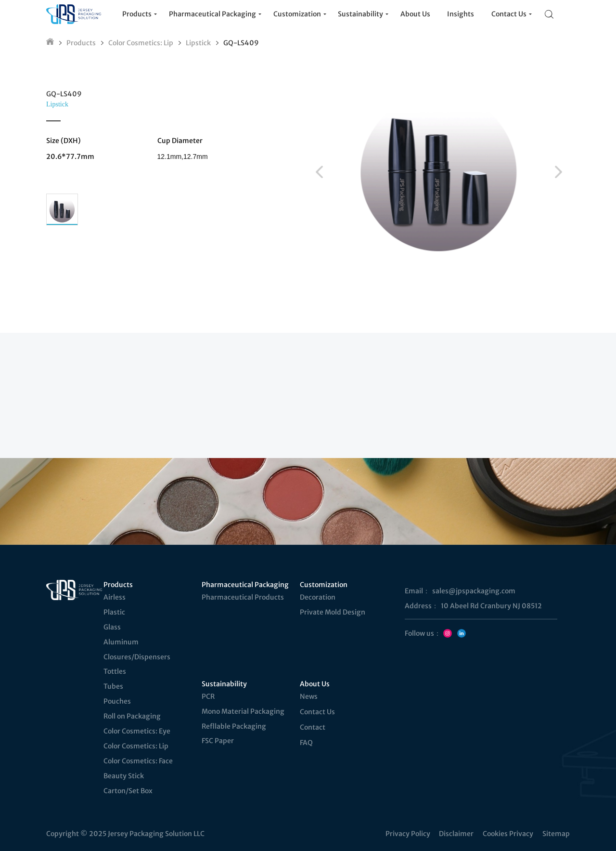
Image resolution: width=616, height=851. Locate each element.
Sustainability (224, 684)
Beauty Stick (124, 776)
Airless (115, 597)
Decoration (318, 597)
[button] (319, 172)
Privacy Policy (408, 834)
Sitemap (556, 834)
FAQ (306, 743)
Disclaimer (456, 834)
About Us (315, 684)
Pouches (117, 701)
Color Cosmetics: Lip (141, 43)
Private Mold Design (333, 612)
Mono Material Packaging (243, 711)
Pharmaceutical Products (243, 597)
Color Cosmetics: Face (138, 761)
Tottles (115, 671)
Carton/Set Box (128, 791)
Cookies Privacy (508, 834)
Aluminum (121, 642)
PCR (208, 696)
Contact (313, 727)
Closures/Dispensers (137, 657)
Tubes (113, 686)
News (309, 696)
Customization (324, 585)
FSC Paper (218, 741)
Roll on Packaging (132, 716)
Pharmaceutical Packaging (244, 585)
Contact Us (317, 712)
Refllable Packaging (234, 726)
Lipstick (198, 43)
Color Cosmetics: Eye (137, 731)
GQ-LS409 (241, 43)
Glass (112, 627)
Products (81, 43)
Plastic (114, 612)
